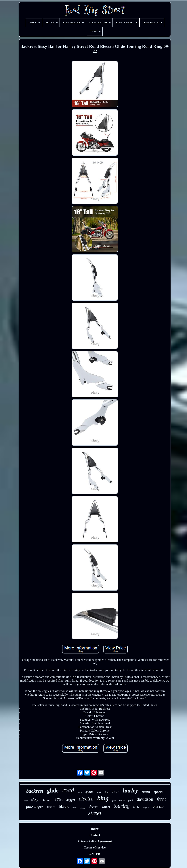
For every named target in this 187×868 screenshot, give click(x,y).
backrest (35, 791)
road (68, 790)
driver (93, 807)
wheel (106, 807)
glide (53, 791)
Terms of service (95, 847)
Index (95, 829)
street (95, 813)
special (159, 792)
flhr (107, 792)
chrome (46, 800)
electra (86, 799)
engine (146, 807)
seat (59, 799)
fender (51, 807)
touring (121, 806)
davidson (145, 799)
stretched (158, 807)
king (103, 798)
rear (116, 791)
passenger (35, 806)
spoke (89, 792)
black (64, 806)
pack (131, 800)
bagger (71, 800)
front (161, 799)
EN (91, 854)
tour (75, 807)
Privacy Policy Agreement (95, 841)
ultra (80, 792)
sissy (35, 800)
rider (26, 801)
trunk (146, 792)
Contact (95, 835)
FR (98, 854)
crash (122, 800)
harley (130, 790)
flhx (114, 801)
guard (83, 808)
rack (99, 792)
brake (136, 807)
